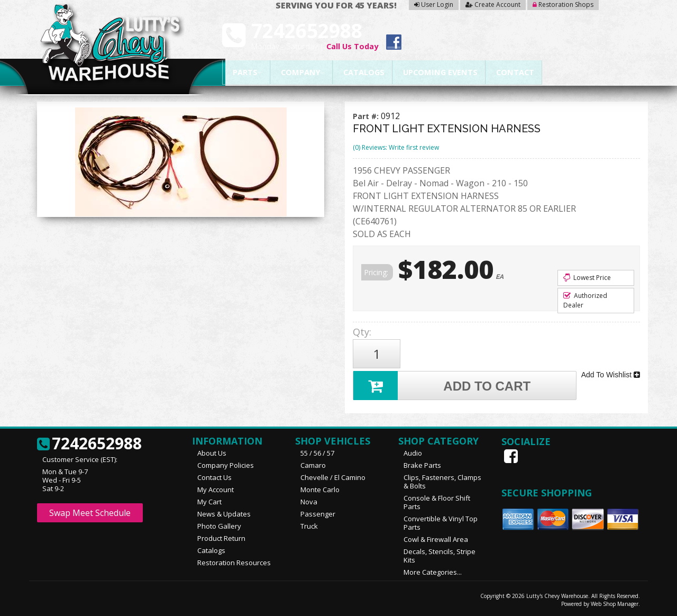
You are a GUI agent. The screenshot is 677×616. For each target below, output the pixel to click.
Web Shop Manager (615, 604)
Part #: (367, 116)
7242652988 (89, 444)
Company (297, 73)
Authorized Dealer (585, 300)
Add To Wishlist (611, 375)
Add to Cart (442, 386)
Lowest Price (587, 278)
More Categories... (433, 572)
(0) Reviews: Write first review (396, 147)
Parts (242, 73)
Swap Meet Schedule (90, 513)
